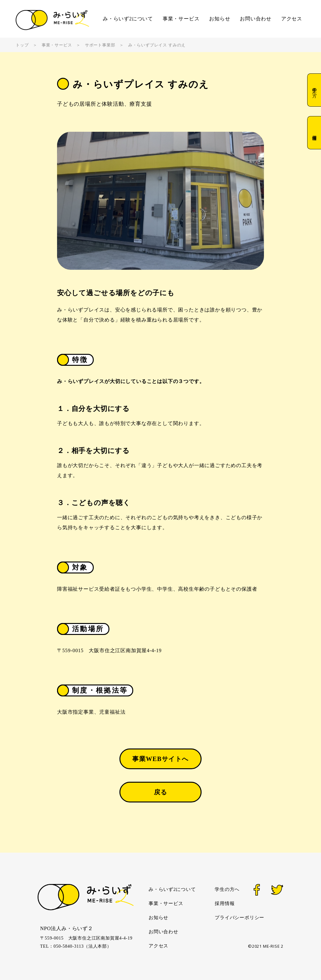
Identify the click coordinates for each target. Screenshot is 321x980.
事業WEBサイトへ (160, 759)
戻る (161, 792)
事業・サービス (181, 19)
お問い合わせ (256, 19)
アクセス (292, 19)
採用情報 (314, 133)
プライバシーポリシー (239, 918)
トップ (22, 45)
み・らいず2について (128, 19)
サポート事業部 (100, 45)
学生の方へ (314, 90)
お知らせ (220, 19)
